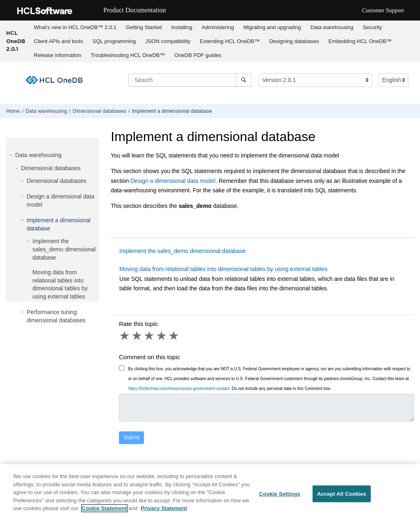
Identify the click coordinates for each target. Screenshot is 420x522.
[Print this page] (413, 113)
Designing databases (294, 41)
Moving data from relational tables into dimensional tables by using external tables (223, 269)
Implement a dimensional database (172, 111)
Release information (58, 55)
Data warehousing (332, 27)
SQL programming (114, 41)
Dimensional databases (99, 111)
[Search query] (190, 80)
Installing (181, 27)
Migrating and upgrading (272, 27)
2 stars (137, 336)
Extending (230, 41)
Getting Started (144, 27)
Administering (218, 27)
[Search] (243, 80)
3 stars (150, 336)
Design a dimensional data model (173, 181)
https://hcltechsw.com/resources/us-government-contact (179, 389)
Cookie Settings (280, 494)
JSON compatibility (168, 41)
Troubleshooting (128, 55)
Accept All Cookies (342, 494)
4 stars (162, 336)
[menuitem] (75, 27)
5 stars (174, 336)
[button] (12, 155)
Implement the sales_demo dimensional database (64, 249)
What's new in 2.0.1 (75, 27)
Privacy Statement (164, 509)
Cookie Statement (105, 509)
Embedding (360, 41)
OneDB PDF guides (198, 55)
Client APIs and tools (59, 41)
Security (373, 27)
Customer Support (383, 10)
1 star (125, 336)
